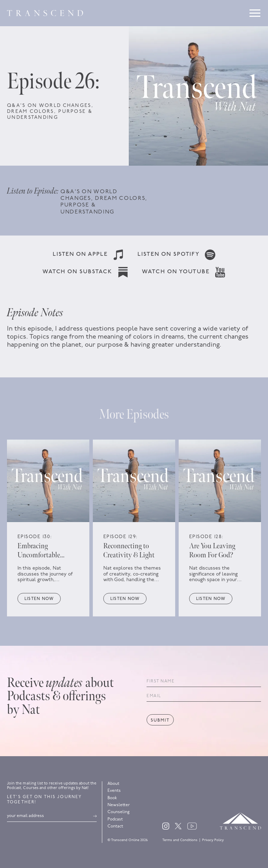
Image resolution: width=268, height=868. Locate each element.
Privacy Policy (213, 840)
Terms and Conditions (180, 840)
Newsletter (119, 805)
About (113, 784)
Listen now (39, 599)
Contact (115, 826)
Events (114, 791)
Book (112, 798)
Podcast (115, 819)
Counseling (118, 812)
